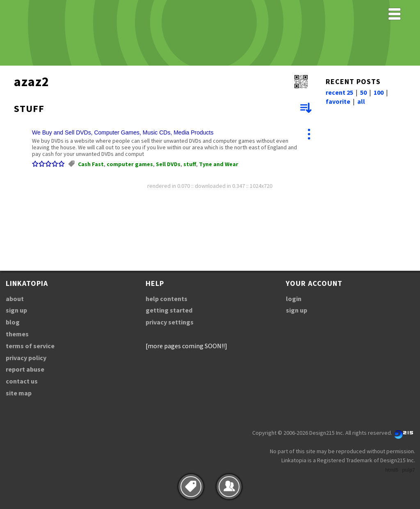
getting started (169, 310)
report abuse (25, 369)
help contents (167, 299)
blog (13, 322)
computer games (130, 164)
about (15, 299)
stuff (190, 164)
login (294, 299)
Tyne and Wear (219, 164)
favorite (338, 101)
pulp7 (409, 470)
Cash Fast (91, 164)
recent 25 (339, 92)
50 (363, 92)
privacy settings (170, 322)
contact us (22, 381)
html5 (392, 470)
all (361, 101)
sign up (16, 310)
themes (17, 334)
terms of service (30, 346)
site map (19, 393)
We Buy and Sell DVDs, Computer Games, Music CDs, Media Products (123, 132)
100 (379, 92)
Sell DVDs (168, 164)
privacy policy (26, 358)
